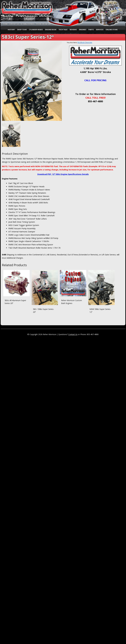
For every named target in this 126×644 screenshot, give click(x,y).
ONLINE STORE (112, 30)
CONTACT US (14, 24)
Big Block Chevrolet (85, 43)
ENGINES (83, 30)
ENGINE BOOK (51, 30)
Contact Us (73, 334)
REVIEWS (73, 30)
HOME (5, 24)
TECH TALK (63, 30)
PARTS (91, 30)
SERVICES (100, 30)
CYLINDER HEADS (36, 30)
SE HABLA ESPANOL (28, 24)
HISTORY (11, 30)
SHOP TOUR (22, 30)
